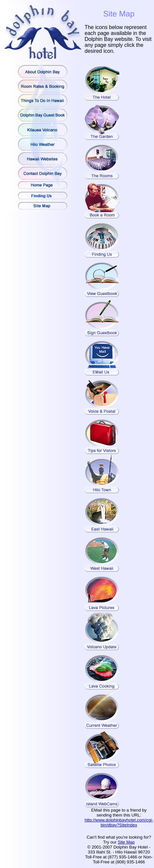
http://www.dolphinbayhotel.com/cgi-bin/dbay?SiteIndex (119, 822)
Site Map (126, 842)
